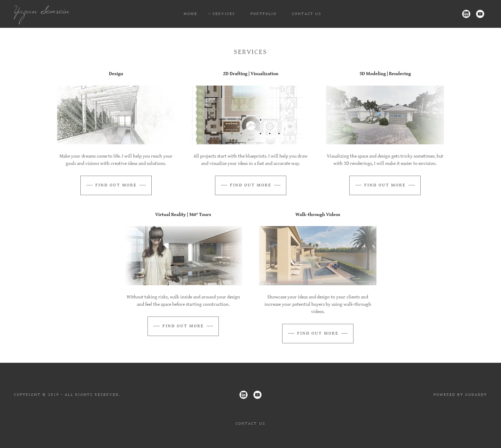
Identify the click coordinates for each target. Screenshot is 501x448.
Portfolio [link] (264, 14)
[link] (79, 12)
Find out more (116, 185)
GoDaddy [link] (476, 395)
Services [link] (224, 14)
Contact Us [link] (307, 14)
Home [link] (190, 14)
